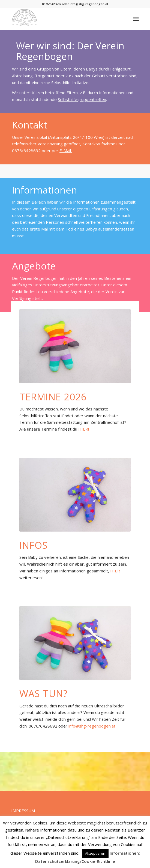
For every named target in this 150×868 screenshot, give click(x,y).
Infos (34, 545)
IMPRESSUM (23, 811)
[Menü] (136, 19)
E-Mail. (66, 151)
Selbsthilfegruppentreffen (82, 99)
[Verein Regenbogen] (62, 19)
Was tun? (43, 693)
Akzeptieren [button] (95, 853)
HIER (115, 571)
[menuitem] (136, 19)
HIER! (84, 429)
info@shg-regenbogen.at (92, 726)
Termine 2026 (53, 397)
